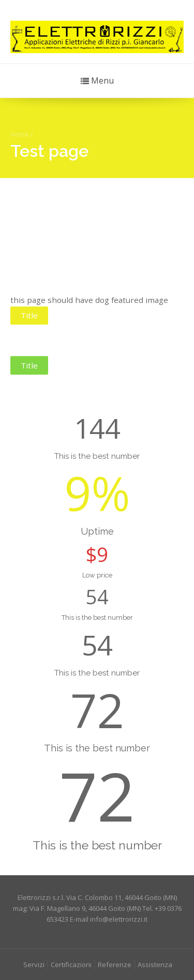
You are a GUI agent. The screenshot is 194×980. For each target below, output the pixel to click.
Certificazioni (71, 965)
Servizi (34, 965)
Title (29, 315)
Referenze (115, 965)
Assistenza (155, 965)
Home (20, 134)
